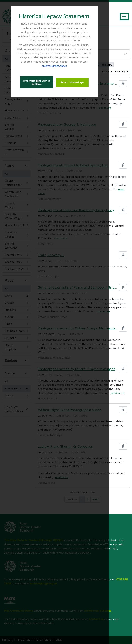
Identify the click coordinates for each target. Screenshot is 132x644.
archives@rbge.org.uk (66, 57)
